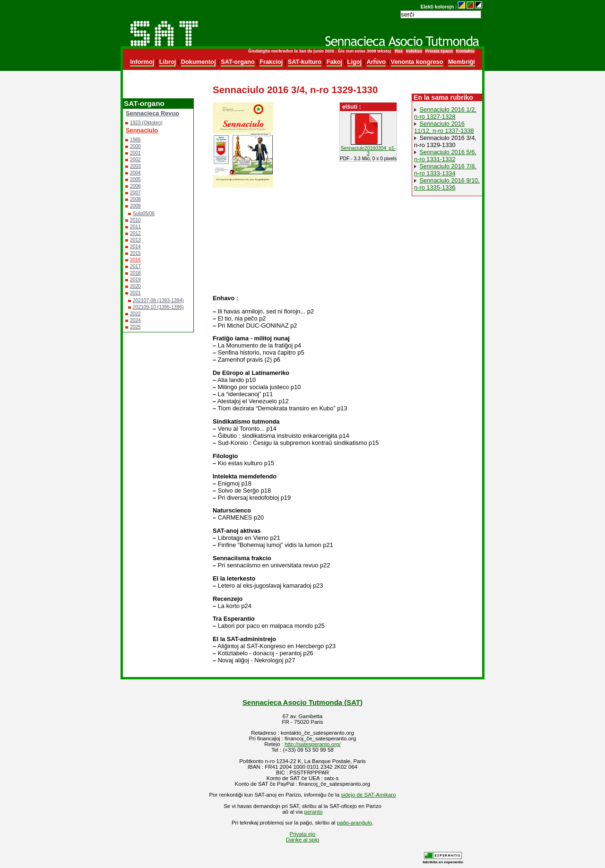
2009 (135, 206)
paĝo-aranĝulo (354, 823)
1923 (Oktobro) (146, 123)
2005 (135, 179)
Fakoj (334, 62)
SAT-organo (238, 62)
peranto (314, 812)
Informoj (142, 62)
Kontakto (465, 51)
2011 (135, 227)
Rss (398, 51)
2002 (135, 160)
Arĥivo (376, 62)
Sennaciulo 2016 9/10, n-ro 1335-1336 (447, 184)
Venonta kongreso (417, 62)
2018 (135, 273)
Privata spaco (439, 51)
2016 (135, 260)
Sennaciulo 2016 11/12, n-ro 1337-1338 (444, 127)
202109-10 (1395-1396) (158, 307)
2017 (135, 266)
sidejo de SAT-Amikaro (368, 795)
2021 (135, 293)
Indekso (414, 51)
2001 (135, 153)
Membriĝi (462, 62)
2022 (135, 314)
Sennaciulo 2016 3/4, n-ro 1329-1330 (445, 141)
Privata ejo (302, 834)
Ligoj (355, 62)
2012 (135, 233)
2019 (135, 280)
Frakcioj (271, 62)
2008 (135, 199)
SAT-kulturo (305, 62)
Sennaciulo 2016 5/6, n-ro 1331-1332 (445, 156)
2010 (135, 220)
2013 (135, 240)
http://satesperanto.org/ (312, 744)
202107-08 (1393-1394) (158, 300)
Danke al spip (302, 840)
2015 (135, 253)
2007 (135, 193)
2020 (135, 286)
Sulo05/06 (144, 213)
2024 (135, 320)
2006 (135, 186)
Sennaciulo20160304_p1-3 (368, 151)
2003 (135, 166)
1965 (135, 140)
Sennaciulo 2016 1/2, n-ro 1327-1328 (445, 113)
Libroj (168, 62)
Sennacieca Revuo (152, 113)
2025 (135, 327)
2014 (135, 247)
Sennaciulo (142, 130)
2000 (135, 146)
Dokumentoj (199, 62)
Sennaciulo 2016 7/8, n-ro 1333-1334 (445, 170)
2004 (135, 173)
